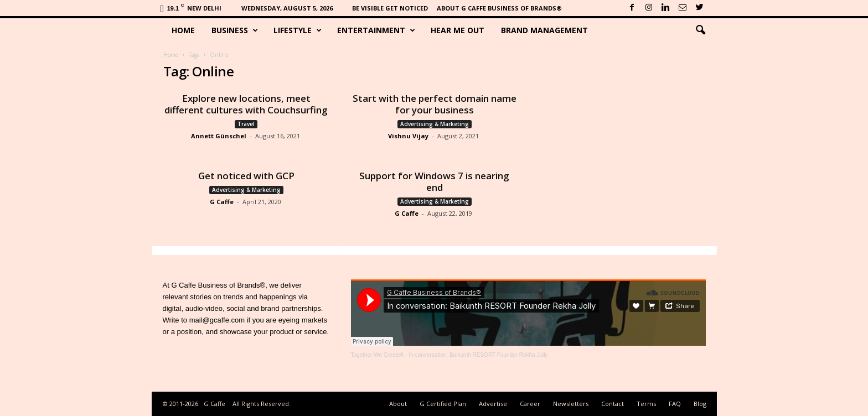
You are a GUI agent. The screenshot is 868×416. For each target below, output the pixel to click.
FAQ (675, 404)
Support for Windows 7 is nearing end (434, 181)
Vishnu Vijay (408, 136)
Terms (646, 404)
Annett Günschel (219, 136)
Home (183, 30)
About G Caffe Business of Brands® (499, 8)
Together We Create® (378, 355)
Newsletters (571, 404)
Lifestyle (298, 30)
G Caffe (222, 202)
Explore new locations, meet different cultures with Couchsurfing (246, 104)
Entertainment (376, 30)
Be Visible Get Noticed (390, 8)
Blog (700, 404)
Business (235, 30)
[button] (700, 30)
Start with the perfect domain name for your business (435, 104)
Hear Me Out (458, 30)
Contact (613, 404)
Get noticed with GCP (246, 176)
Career (530, 404)
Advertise (493, 404)
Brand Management (544, 30)
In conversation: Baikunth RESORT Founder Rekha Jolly (479, 355)
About (398, 404)
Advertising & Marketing (435, 124)
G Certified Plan (443, 404)
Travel (246, 124)
